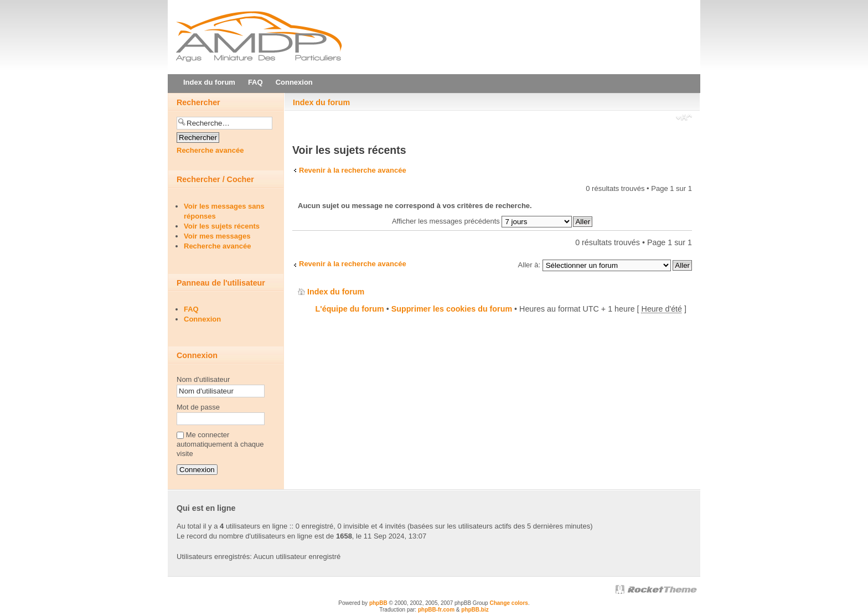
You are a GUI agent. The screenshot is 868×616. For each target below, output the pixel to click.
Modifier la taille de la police (684, 118)
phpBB (378, 603)
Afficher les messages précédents (482, 221)
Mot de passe (198, 407)
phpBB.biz (475, 610)
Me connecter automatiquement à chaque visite (220, 444)
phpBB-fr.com (436, 610)
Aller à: (529, 265)
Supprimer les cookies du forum (452, 309)
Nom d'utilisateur (203, 379)
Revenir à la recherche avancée (353, 170)
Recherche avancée (210, 150)
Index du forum (321, 102)
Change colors (508, 603)
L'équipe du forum (350, 309)
